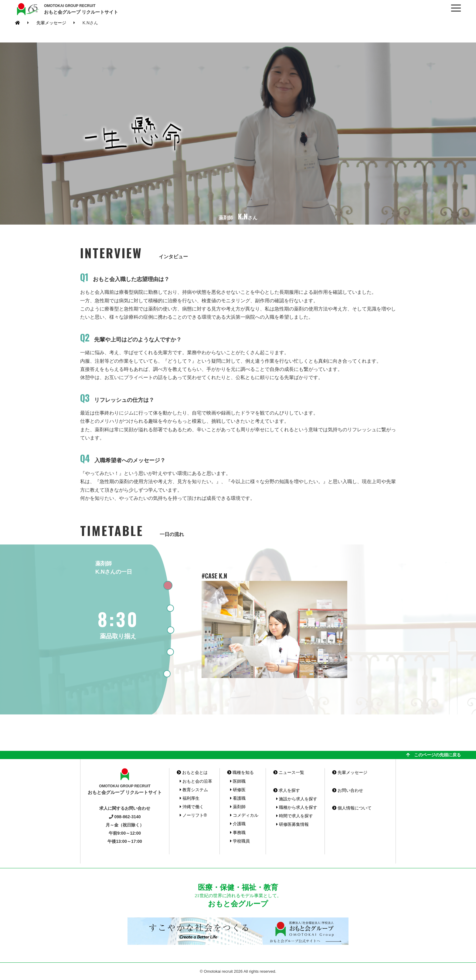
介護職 (238, 824)
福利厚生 (190, 798)
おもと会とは (192, 772)
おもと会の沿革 (196, 781)
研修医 (238, 790)
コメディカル (244, 815)
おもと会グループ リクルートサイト (81, 9)
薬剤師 (238, 807)
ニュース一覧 (289, 772)
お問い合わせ (348, 790)
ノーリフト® (193, 815)
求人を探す (287, 790)
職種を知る (240, 772)
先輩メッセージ (51, 23)
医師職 (238, 781)
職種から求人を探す (297, 807)
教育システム (194, 790)
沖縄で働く (192, 807)
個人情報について (352, 808)
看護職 (238, 798)
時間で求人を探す (295, 816)
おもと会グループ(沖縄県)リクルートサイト (27, 9)
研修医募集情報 (292, 824)
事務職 (238, 832)
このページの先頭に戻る (433, 755)
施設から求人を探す (297, 799)
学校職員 (240, 841)
